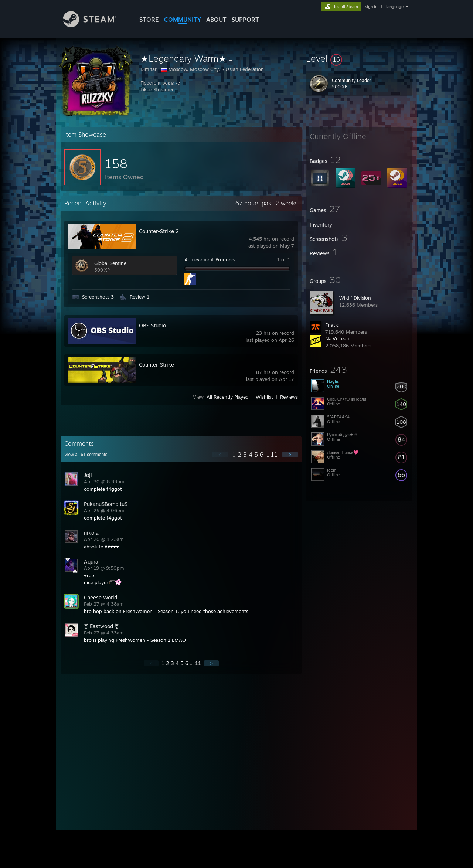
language (395, 7)
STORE (149, 20)
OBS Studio (152, 325)
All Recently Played (228, 397)
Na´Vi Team (338, 338)
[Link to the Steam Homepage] (95, 25)
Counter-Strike (156, 365)
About (216, 20)
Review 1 (139, 297)
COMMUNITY (183, 20)
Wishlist (264, 397)
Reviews (289, 397)
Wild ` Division (355, 298)
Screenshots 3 (98, 297)
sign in (371, 7)
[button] (359, 58)
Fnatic (332, 325)
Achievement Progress (210, 259)
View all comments (86, 455)
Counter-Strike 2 (159, 231)
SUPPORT (245, 20)
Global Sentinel (111, 263)
